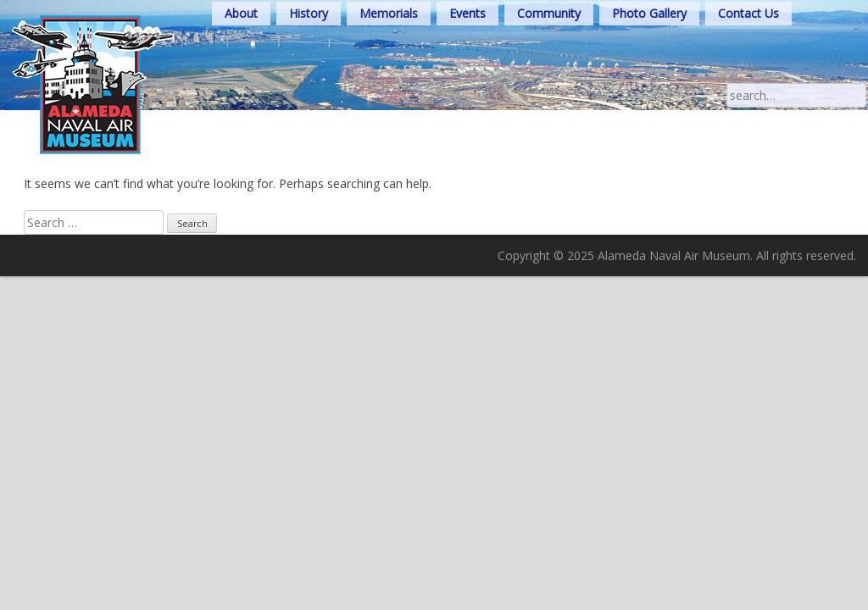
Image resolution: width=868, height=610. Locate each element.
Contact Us (748, 13)
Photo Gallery (649, 13)
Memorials (389, 13)
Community (549, 13)
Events (467, 13)
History (309, 13)
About (241, 13)
